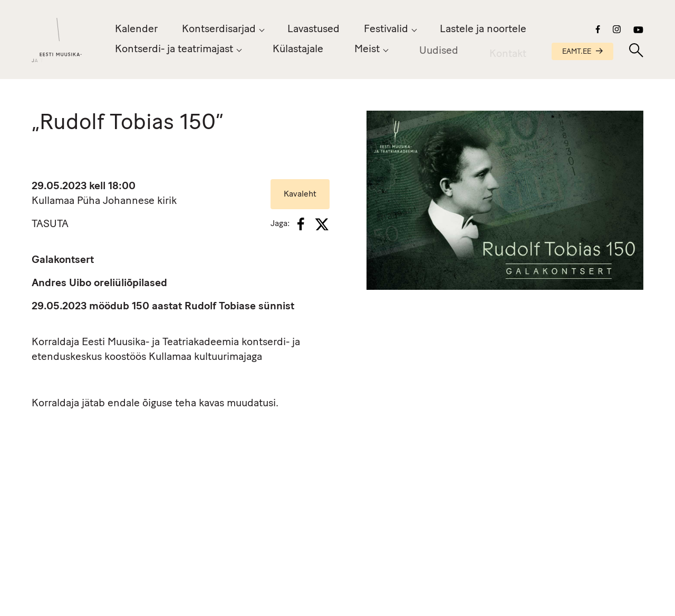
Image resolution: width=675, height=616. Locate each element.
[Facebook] (301, 224)
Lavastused (314, 30)
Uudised (439, 54)
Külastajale (298, 50)
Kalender (136, 30)
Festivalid (386, 30)
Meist (367, 51)
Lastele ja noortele (483, 30)
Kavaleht (300, 194)
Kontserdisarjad (219, 30)
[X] (322, 224)
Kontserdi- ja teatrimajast (174, 50)
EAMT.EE (582, 52)
